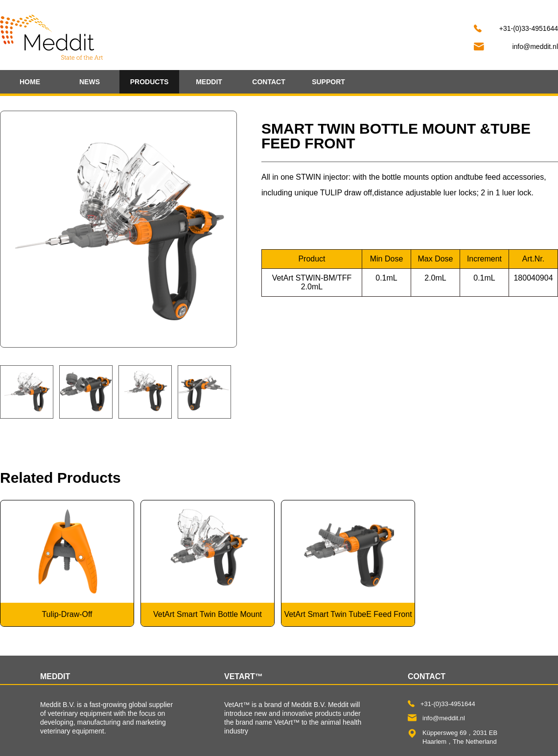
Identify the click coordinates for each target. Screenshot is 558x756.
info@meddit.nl (535, 47)
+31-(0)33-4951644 (529, 28)
